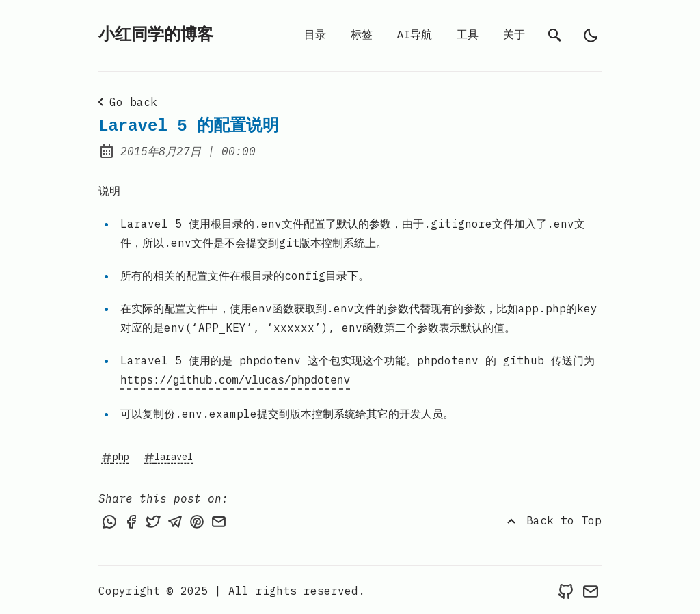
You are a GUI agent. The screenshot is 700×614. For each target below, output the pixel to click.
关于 (514, 36)
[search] (555, 36)
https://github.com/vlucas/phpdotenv (235, 379)
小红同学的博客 (156, 35)
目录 (315, 36)
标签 (362, 36)
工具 (468, 36)
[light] (591, 36)
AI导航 (415, 36)
